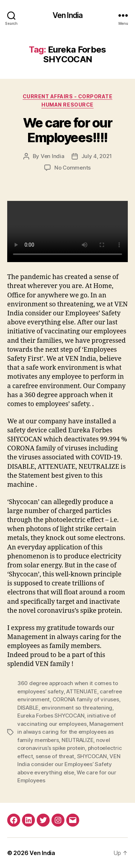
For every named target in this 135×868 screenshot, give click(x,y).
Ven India (67, 15)
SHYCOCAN (92, 756)
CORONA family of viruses (86, 699)
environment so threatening (77, 708)
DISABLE (28, 708)
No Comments (73, 168)
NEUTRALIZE (77, 740)
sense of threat (55, 756)
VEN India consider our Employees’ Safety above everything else (69, 764)
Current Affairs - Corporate (68, 96)
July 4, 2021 (97, 156)
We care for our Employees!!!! (68, 130)
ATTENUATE (82, 691)
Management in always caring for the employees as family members (70, 732)
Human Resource (67, 105)
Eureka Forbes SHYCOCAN (51, 716)
